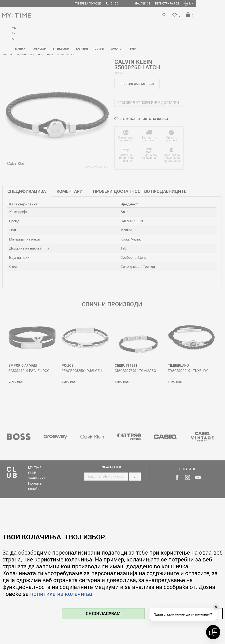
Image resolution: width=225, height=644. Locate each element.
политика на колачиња (61, 594)
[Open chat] (213, 632)
